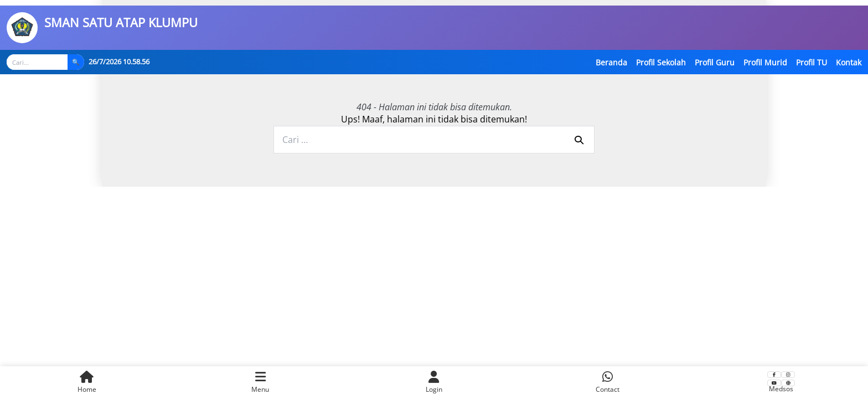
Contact (608, 382)
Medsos (781, 382)
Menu (260, 382)
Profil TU (812, 62)
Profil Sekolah (661, 62)
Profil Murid (765, 62)
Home (87, 382)
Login (434, 382)
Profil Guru (715, 62)
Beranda (611, 62)
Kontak (849, 62)
